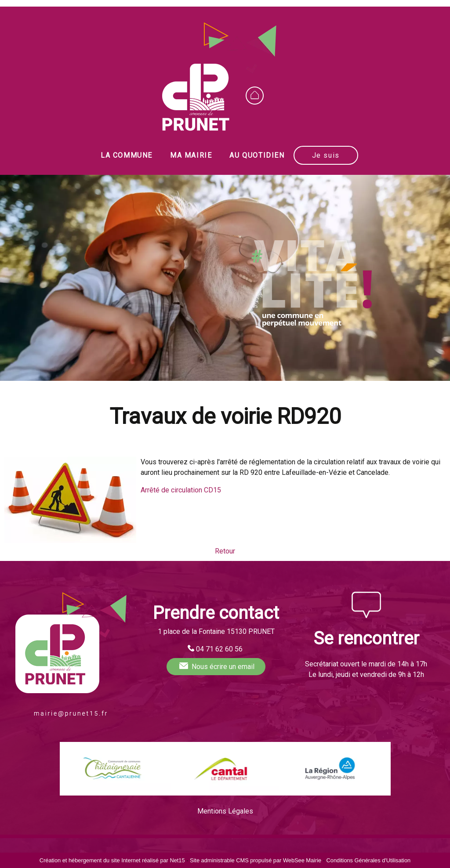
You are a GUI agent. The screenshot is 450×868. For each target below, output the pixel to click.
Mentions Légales (225, 811)
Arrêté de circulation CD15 (181, 490)
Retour (225, 551)
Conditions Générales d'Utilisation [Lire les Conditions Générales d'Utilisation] (369, 860)
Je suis (326, 155)
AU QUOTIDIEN (257, 155)
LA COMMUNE (127, 155)
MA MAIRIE (191, 155)
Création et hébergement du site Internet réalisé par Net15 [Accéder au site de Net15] (112, 860)
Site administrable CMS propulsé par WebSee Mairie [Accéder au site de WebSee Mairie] (256, 860)
